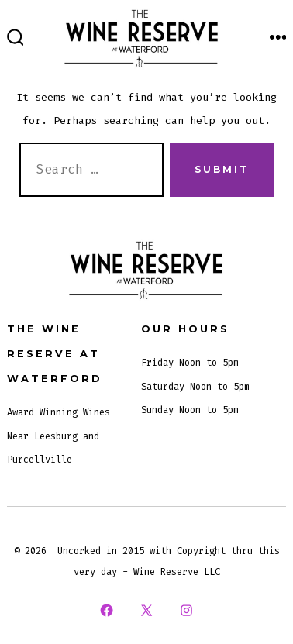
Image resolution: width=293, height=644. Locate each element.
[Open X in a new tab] (146, 611)
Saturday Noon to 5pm (195, 387)
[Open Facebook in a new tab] (106, 611)
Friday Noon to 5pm (190, 363)
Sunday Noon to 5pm (190, 410)
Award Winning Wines (59, 412)
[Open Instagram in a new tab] (187, 611)
